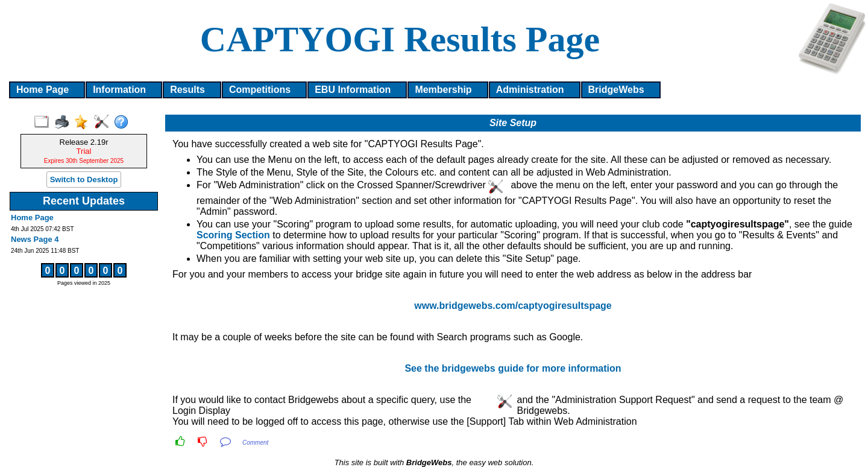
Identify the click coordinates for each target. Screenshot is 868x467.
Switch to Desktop (84, 179)
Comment (255, 443)
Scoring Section (233, 235)
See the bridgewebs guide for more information (513, 368)
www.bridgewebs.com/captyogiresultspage (513, 306)
